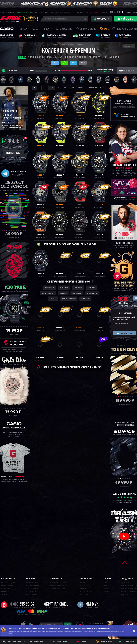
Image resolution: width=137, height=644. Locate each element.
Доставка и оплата (32, 586)
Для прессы (5, 592)
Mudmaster (49, 288)
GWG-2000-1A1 (60, 118)
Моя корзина (85, 586)
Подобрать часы (127, 595)
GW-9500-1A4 (80, 208)
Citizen (24, 29)
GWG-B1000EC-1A (60, 178)
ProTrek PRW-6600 (69, 299)
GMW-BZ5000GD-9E (60, 276)
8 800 (22, 605)
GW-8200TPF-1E (99, 118)
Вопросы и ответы (42, 12)
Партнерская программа (58, 586)
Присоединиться (126, 333)
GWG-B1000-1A (79, 148)
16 (27, 327)
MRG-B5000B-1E (60, 330)
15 (25, 327)
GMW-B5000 (78, 288)
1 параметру (105, 72)
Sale (106, 29)
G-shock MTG (92, 293)
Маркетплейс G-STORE (57, 589)
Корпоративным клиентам (61, 12)
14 (26, 230)
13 (24, 230)
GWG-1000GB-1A (79, 178)
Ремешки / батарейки (128, 592)
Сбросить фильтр (127, 71)
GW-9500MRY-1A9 (40, 148)
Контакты (104, 12)
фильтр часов (101, 19)
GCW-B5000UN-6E (99, 330)
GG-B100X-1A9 (40, 237)
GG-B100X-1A (80, 237)
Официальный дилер (7, 12)
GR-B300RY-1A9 (60, 148)
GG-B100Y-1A (99, 237)
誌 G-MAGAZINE (64, 29)
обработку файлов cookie (55, 631)
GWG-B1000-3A (40, 178)
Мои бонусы (85, 595)
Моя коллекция (86, 592)
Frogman (91, 288)
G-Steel (53, 299)
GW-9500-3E (60, 208)
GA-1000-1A (60, 360)
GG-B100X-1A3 (60, 237)
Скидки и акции (106, 642)
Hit (73, 88)
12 (22, 230)
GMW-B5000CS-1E (79, 330)
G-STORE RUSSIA (125, 313)
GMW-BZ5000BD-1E (80, 276)
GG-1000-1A (99, 360)
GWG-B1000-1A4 (99, 148)
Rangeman (64, 288)
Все (52, 88)
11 (20, 230)
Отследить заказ (131, 12)
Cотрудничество (7, 586)
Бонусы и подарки (32, 595)
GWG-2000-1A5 (80, 118)
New (59, 88)
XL (44, 88)
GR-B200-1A (40, 276)
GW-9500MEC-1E (99, 208)
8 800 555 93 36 (115, 12)
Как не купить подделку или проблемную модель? (72, 367)
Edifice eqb (77, 293)
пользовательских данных (73, 631)
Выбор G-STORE (88, 29)
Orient (47, 29)
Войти (83, 583)
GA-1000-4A (79, 360)
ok (68, 625)
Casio (7, 29)
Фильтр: (22, 57)
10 (19, 230)
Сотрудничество (78, 12)
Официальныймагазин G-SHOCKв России (31, 19)
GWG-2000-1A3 (40, 118)
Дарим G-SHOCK (92, 12)
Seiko (35, 29)
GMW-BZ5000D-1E (99, 276)
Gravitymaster (48, 293)
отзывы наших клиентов (94, 625)
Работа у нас (5, 589)
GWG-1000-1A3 (99, 178)
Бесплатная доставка (25, 12)
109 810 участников (121, 324)
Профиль (83, 589)
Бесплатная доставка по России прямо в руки (70, 244)
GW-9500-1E (40, 208)
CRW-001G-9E (40, 330)
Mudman (63, 293)
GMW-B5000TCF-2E (40, 360)
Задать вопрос (126, 583)
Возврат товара (31, 592)
